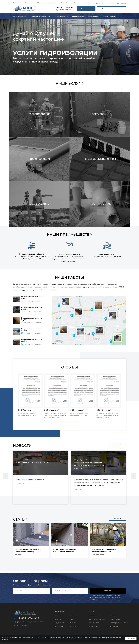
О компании (17, 3)
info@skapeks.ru (65, 10)
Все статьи (117, 519)
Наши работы (65, 3)
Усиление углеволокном (40, 16)
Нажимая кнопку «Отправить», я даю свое (107, 597)
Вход (113, 3)
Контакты (86, 3)
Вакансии (73, 623)
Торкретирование (95, 616)
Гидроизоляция (78, 16)
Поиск (101, 3)
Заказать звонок (87, 9)
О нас (56, 616)
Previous (6, 476)
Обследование (94, 16)
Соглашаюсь (131, 639)
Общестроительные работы (47, 3)
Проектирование (110, 16)
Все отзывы (70, 424)
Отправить (108, 591)
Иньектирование (61, 16)
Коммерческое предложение (113, 9)
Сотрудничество (60, 623)
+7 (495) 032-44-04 (64, 7)
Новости (73, 616)
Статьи (76, 3)
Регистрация (122, 3)
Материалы (29, 3)
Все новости (118, 445)
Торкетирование (19, 16)
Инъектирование (94, 623)
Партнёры (57, 619)
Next (133, 476)
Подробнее (20, 484)
